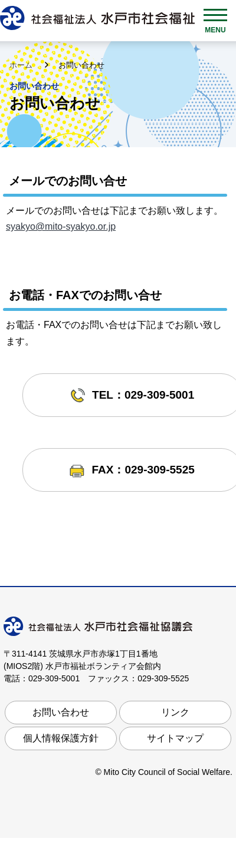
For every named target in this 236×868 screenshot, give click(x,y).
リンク (175, 712)
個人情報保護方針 (61, 738)
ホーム (22, 65)
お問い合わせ (61, 712)
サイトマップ (175, 738)
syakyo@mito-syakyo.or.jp (61, 226)
